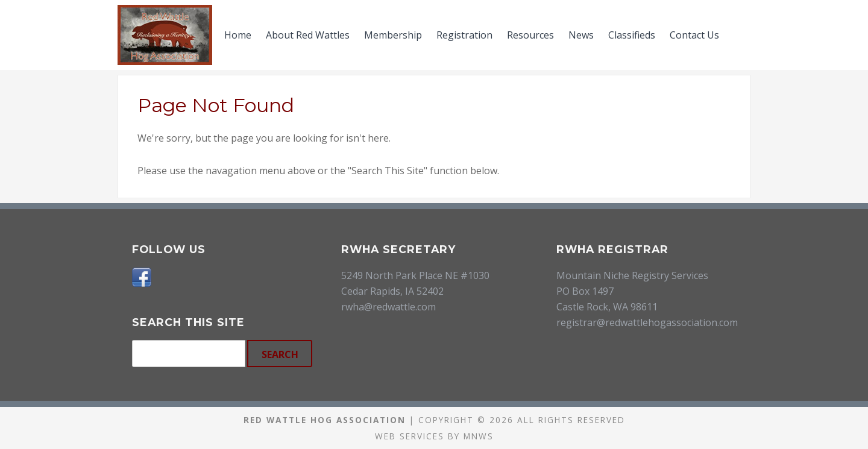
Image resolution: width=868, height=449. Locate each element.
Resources (530, 35)
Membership (393, 35)
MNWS (479, 436)
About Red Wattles (308, 35)
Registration (464, 35)
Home (238, 35)
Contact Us (694, 35)
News (581, 35)
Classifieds (632, 35)
